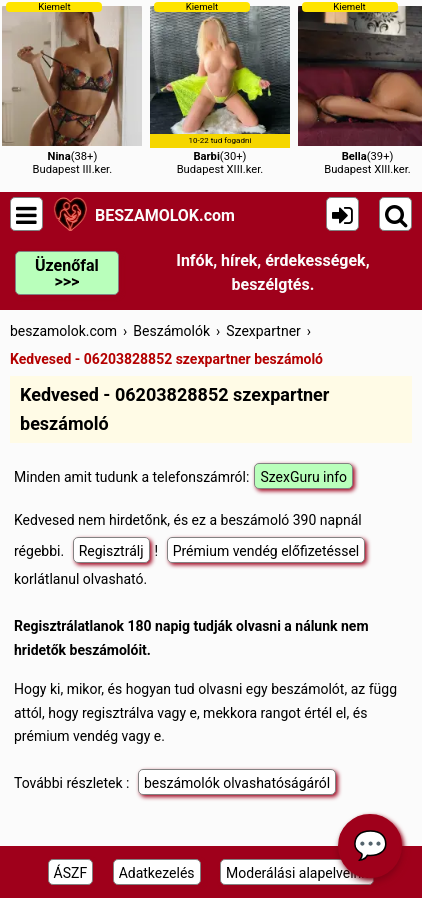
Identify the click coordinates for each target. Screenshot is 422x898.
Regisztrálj (111, 551)
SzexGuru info (303, 477)
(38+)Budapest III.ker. (72, 88)
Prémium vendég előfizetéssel (266, 551)
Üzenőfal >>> (67, 273)
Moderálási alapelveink (297, 873)
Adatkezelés (157, 873)
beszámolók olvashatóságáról (237, 783)
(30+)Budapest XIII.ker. (220, 88)
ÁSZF (71, 873)
